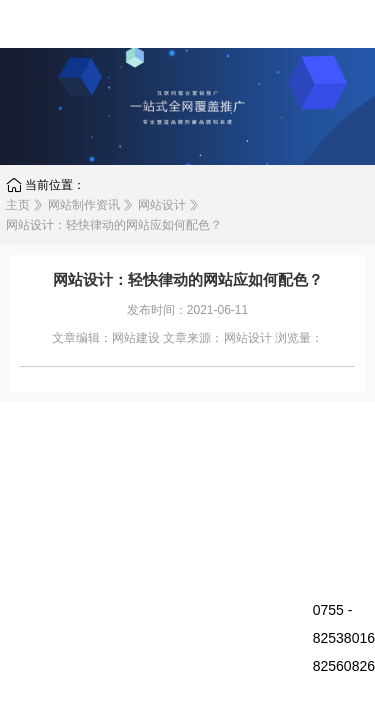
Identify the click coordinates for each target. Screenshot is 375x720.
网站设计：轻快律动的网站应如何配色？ (114, 225)
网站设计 (162, 205)
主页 (18, 205)
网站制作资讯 (84, 205)
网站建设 (136, 338)
